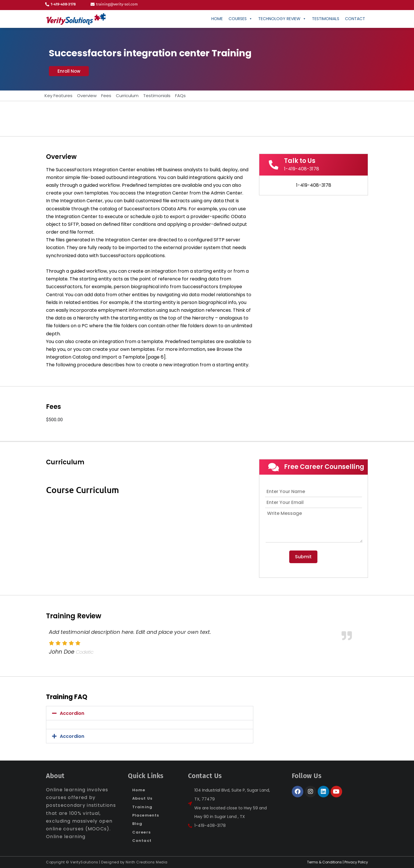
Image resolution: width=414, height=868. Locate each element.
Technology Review (282, 19)
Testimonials (326, 19)
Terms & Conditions (324, 862)
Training (142, 807)
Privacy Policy (356, 862)
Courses (240, 19)
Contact (142, 841)
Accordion (72, 713)
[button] (69, 71)
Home (217, 19)
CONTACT (355, 19)
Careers (141, 832)
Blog (137, 824)
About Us (142, 798)
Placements (146, 815)
